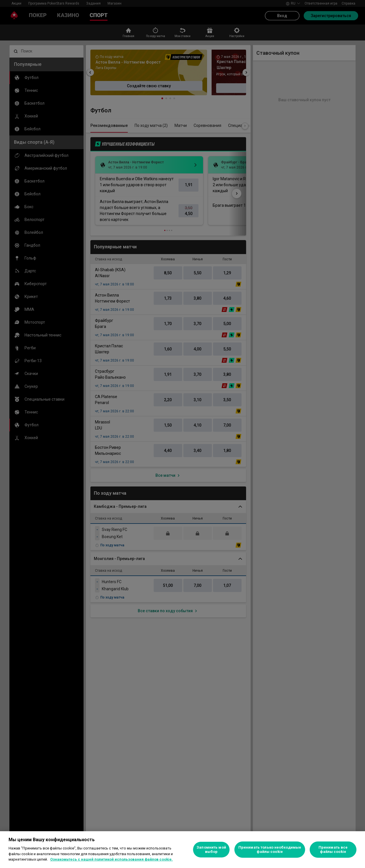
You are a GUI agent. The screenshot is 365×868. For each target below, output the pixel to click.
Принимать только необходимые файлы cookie (270, 850)
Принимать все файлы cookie (333, 850)
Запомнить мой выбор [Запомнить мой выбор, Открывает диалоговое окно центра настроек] (211, 850)
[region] (182, 850)
